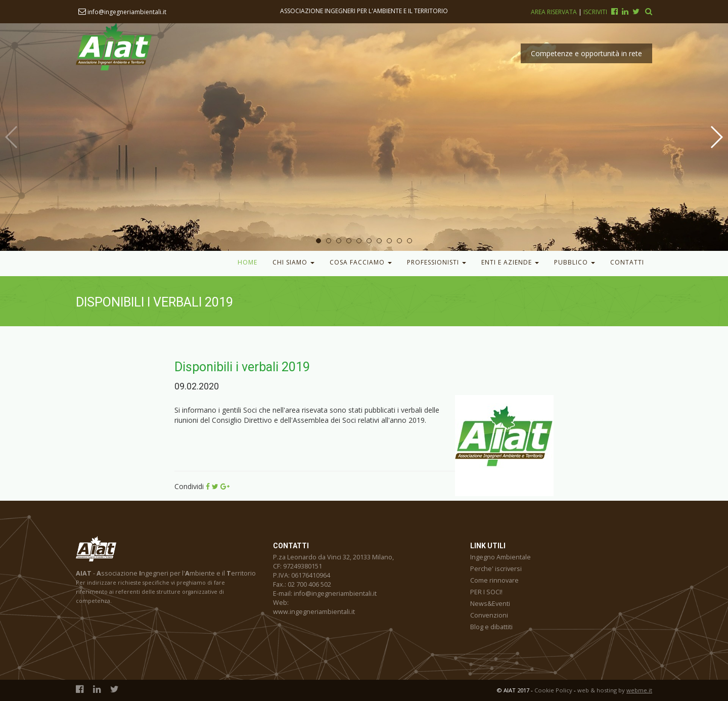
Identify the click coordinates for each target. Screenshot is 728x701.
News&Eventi (490, 604)
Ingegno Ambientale (500, 557)
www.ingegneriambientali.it (314, 612)
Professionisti (437, 262)
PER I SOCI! (486, 592)
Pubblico (575, 262)
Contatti (627, 262)
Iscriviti (595, 12)
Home (247, 262)
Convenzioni (489, 615)
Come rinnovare (494, 580)
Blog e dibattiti (491, 627)
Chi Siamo (293, 262)
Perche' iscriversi (496, 569)
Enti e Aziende (510, 262)
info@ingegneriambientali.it (122, 12)
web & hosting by (615, 690)
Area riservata (555, 12)
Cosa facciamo (361, 262)
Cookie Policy (553, 690)
